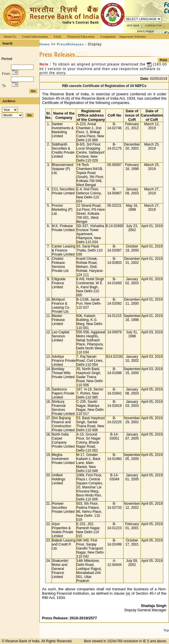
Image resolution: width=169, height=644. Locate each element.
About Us (10, 36)
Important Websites (133, 36)
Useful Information (35, 36)
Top (166, 626)
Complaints (108, 36)
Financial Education (81, 36)
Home (44, 44)
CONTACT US (153, 26)
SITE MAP (133, 26)
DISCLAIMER (146, 31)
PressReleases (70, 44)
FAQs (57, 36)
